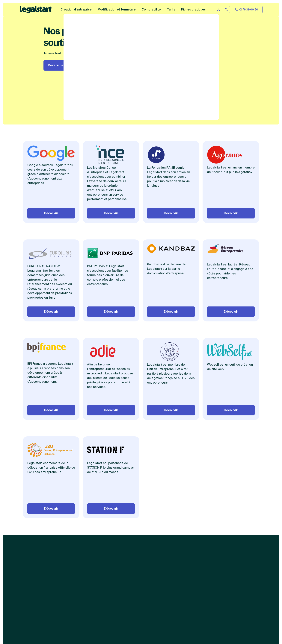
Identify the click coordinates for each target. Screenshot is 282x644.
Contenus (188, 517)
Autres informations (196, 551)
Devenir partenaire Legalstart (70, 65)
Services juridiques (142, 517)
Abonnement (137, 556)
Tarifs (171, 9)
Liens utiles (236, 517)
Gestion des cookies (193, 580)
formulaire (177, 637)
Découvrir (51, 183)
